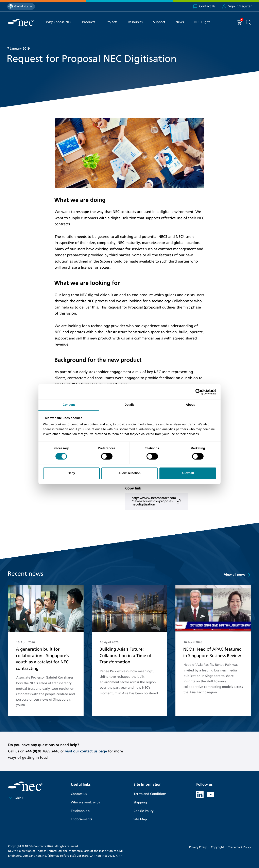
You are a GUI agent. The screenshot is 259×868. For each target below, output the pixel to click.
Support (159, 22)
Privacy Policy (198, 847)
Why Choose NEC (59, 22)
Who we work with (85, 803)
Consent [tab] (69, 405)
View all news (237, 575)
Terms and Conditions (150, 794)
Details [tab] (129, 405)
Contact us (79, 794)
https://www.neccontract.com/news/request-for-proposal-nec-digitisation (157, 501)
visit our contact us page (86, 751)
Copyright (217, 847)
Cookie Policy (144, 811)
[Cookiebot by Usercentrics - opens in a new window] (198, 392)
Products (89, 22)
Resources (135, 22)
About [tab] (190, 405)
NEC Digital (203, 22)
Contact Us (204, 6)
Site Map (140, 819)
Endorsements (81, 819)
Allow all (188, 473)
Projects (111, 22)
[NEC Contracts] (21, 22)
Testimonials (80, 811)
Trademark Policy (240, 847)
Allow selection (129, 473)
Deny (71, 473)
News (180, 22)
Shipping (140, 803)
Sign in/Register (237, 6)
